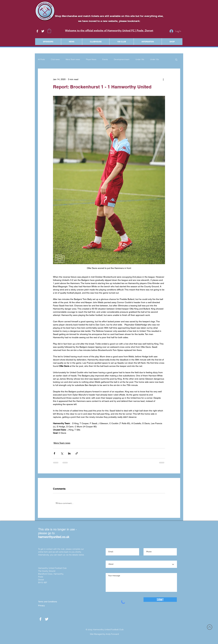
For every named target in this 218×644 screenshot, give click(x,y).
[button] (49, 31)
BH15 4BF (43, 582)
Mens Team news (73, 59)
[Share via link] (77, 453)
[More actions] (163, 79)
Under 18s (140, 59)
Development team (122, 59)
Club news (55, 59)
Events (105, 59)
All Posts (41, 59)
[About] (141, 564)
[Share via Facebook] (54, 453)
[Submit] (160, 600)
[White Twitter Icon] (43, 31)
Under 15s (154, 59)
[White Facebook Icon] (37, 31)
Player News (91, 59)
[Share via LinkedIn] (69, 453)
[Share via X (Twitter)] (62, 453)
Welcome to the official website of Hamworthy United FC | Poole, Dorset (109, 30)
